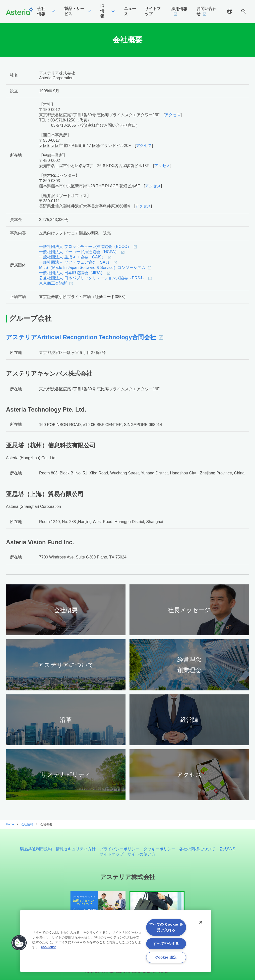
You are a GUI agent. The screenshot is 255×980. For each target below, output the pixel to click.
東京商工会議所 (53, 283)
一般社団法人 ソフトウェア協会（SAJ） (75, 262)
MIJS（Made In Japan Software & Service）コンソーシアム (92, 268)
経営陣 (189, 720)
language (230, 11)
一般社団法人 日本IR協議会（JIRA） (72, 273)
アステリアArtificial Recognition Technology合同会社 (81, 337)
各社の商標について (197, 849)
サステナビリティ (66, 775)
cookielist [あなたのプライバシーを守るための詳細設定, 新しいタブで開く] (48, 947)
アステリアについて (66, 665)
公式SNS (227, 849)
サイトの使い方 (141, 854)
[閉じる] (201, 922)
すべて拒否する (166, 944)
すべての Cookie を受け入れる (166, 927)
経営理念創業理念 (189, 665)
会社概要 (66, 610)
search (244, 11)
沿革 (66, 720)
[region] (116, 941)
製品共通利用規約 (36, 849)
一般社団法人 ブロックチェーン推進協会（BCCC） (85, 247)
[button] (19, 943)
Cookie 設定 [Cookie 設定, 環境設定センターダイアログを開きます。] (166, 957)
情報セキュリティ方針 (76, 849)
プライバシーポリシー (120, 849)
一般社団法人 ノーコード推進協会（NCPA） (79, 252)
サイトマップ (112, 854)
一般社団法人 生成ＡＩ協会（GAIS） (72, 257)
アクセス (173, 115)
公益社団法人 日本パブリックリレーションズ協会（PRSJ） (93, 278)
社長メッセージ (189, 610)
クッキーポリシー (159, 849)
